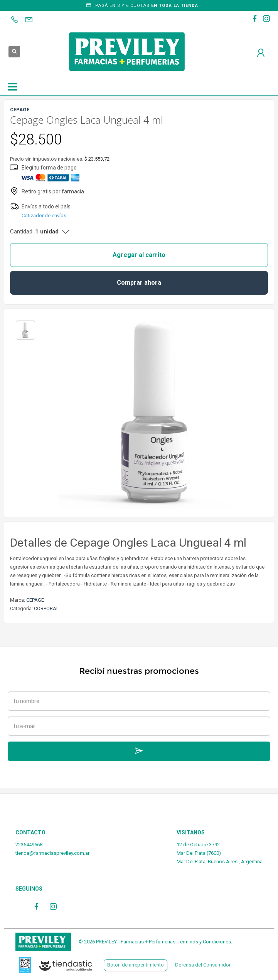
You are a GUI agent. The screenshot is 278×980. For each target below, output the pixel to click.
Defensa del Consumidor (203, 965)
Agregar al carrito (139, 255)
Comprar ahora (139, 283)
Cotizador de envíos (44, 216)
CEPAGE (35, 600)
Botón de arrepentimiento (136, 965)
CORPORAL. (47, 608)
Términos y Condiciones (204, 942)
